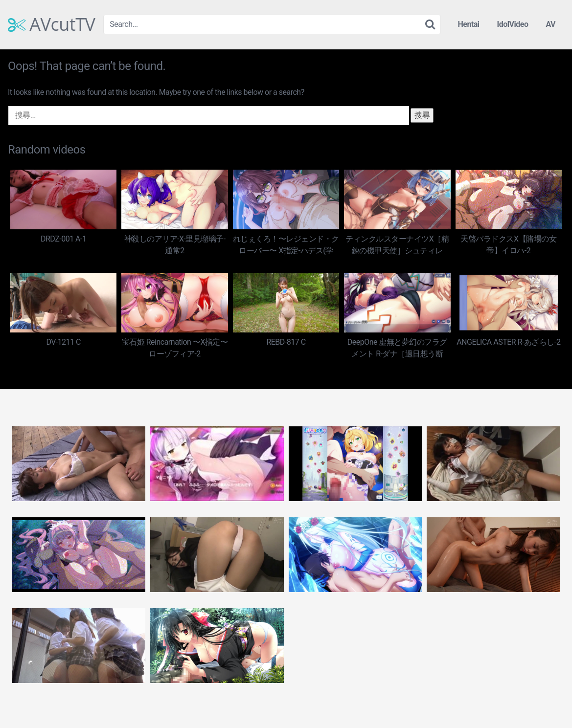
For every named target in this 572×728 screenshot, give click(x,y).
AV (550, 24)
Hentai (468, 24)
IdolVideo (513, 24)
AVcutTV (52, 24)
